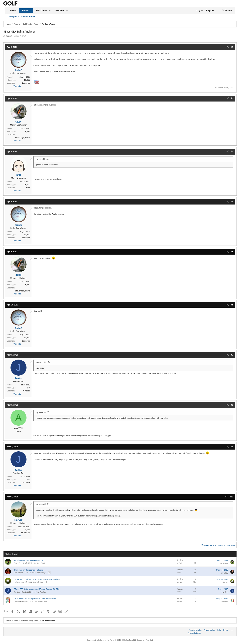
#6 (232, 305)
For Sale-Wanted (40, 563)
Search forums (28, 17)
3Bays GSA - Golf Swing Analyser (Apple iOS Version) (37, 579)
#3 (232, 151)
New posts (14, 17)
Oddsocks (18, 601)
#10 (231, 497)
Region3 (9, 36)
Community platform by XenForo (112, 640)
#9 (232, 447)
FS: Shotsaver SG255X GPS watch (28, 560)
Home (13, 11)
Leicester (26, 83)
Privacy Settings (194, 633)
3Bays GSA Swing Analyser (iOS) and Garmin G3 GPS (37, 589)
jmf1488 (224, 573)
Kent (28, 188)
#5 (232, 252)
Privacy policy (209, 630)
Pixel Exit (149, 640)
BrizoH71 (18, 563)
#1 (232, 47)
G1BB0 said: (40, 159)
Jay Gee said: (41, 412)
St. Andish (26, 533)
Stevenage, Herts (23, 137)
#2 (232, 98)
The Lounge (42, 573)
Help (219, 630)
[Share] (228, 47)
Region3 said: (41, 362)
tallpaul (17, 582)
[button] (50, 11)
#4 (232, 202)
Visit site (17, 86)
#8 (232, 405)
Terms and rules (195, 630)
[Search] (227, 11)
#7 (232, 355)
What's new (42, 11)
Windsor (26, 391)
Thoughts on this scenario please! (29, 570)
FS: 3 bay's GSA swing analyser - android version (35, 599)
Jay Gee (17, 592)
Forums (26, 11)
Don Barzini (19, 573)
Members (60, 11)
